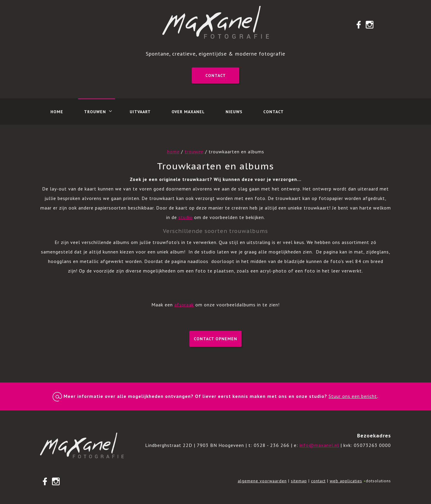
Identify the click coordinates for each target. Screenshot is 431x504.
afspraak (184, 305)
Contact (216, 75)
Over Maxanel (188, 112)
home (173, 152)
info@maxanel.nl (319, 445)
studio (186, 217)
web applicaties (346, 481)
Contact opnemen (215, 339)
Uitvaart (140, 112)
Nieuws (234, 112)
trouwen (194, 152)
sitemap (299, 481)
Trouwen (95, 112)
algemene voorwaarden (262, 481)
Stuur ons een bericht (353, 396)
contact (318, 481)
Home (57, 112)
